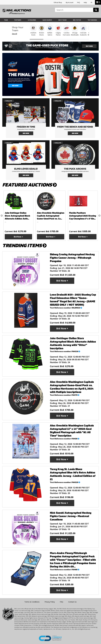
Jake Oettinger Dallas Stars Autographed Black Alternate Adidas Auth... (17, 216)
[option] (18, 216)
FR (91, 2)
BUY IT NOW (62, 20)
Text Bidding (92, 20)
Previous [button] (2, 216)
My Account (70, 2)
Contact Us (72, 602)
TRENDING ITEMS (24, 246)
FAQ (79, 2)
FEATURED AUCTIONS (30, 185)
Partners (18, 20)
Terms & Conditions (32, 602)
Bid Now (18, 237)
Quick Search (47, 20)
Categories (32, 20)
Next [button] (99, 216)
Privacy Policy (50, 602)
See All (14, 34)
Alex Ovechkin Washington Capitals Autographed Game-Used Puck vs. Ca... (51, 216)
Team (6, 20)
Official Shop (58, 2)
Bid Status (77, 20)
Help (85, 2)
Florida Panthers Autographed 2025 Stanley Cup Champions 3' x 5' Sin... (83, 216)
